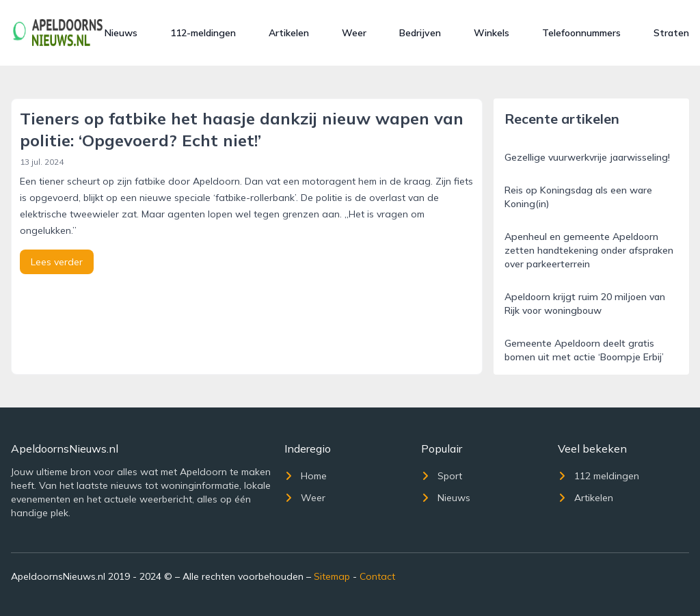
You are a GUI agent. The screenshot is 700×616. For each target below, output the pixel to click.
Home (306, 476)
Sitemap (332, 576)
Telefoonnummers (581, 33)
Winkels (492, 33)
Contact (377, 576)
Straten (671, 33)
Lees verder (57, 262)
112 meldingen (598, 476)
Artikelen (289, 33)
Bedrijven (420, 33)
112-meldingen (203, 33)
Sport (442, 476)
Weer (354, 33)
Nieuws (121, 33)
